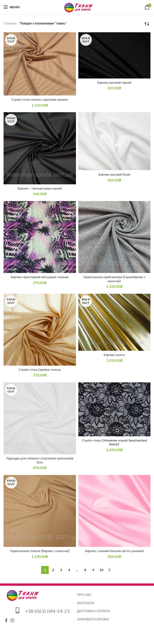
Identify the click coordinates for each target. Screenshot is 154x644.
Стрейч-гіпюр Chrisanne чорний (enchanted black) (114, 445)
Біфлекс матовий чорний (114, 83)
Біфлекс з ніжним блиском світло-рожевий (114, 554)
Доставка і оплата (94, 614)
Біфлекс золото (114, 357)
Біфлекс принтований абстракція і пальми (40, 278)
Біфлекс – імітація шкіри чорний (40, 189)
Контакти (86, 606)
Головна (10, 23)
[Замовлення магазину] (147, 24)
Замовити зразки (93, 622)
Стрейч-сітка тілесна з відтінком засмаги (40, 100)
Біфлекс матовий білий (114, 175)
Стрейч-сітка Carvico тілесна (40, 372)
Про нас (84, 598)
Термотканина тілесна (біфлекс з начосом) (40, 554)
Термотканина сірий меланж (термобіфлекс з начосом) (114, 281)
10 (101, 573)
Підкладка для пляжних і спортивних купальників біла (40, 463)
